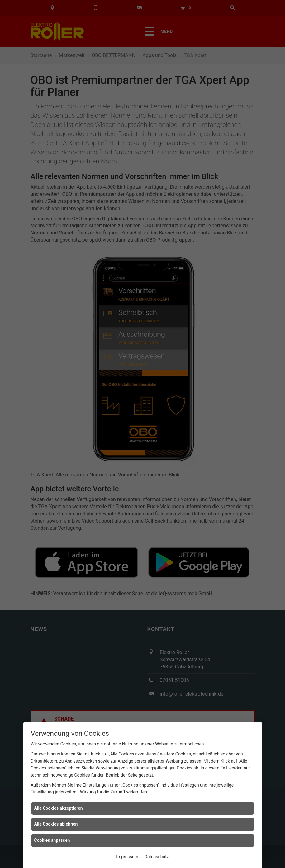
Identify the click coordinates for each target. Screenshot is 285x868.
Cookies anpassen (52, 840)
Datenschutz (157, 857)
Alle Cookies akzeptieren (59, 808)
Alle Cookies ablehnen (56, 824)
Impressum (127, 857)
